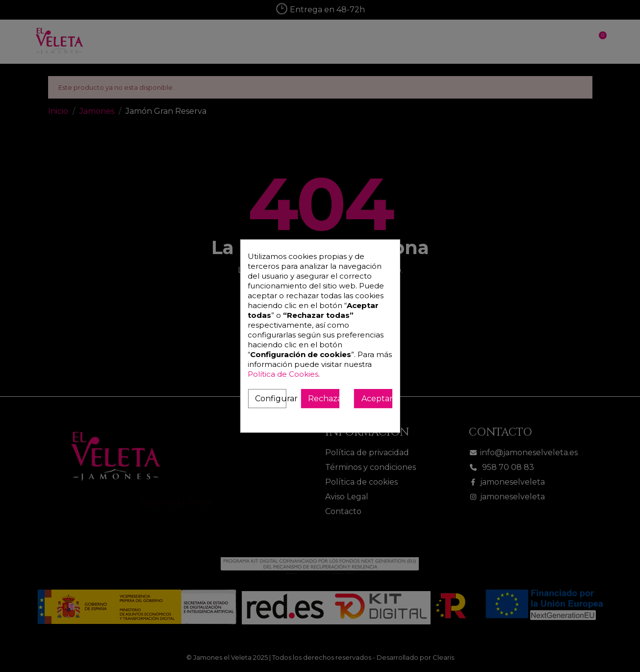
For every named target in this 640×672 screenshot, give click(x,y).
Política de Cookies (283, 374)
